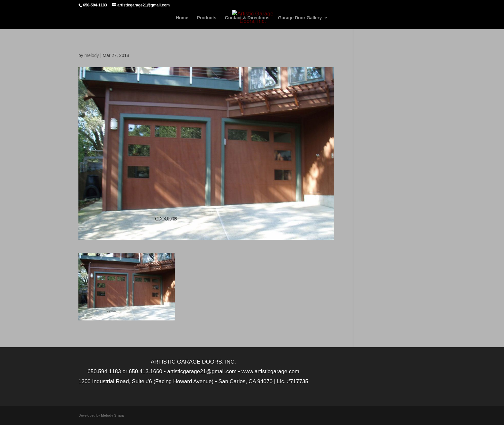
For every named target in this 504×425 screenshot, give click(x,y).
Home (182, 18)
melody (92, 55)
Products (207, 18)
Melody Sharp (113, 415)
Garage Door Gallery (300, 18)
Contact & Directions (247, 18)
